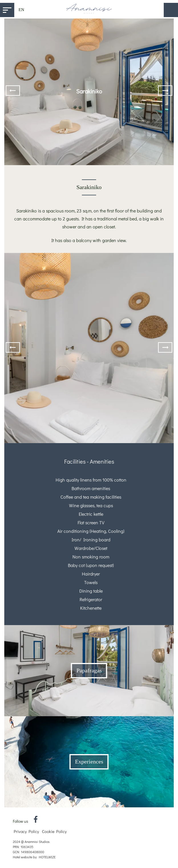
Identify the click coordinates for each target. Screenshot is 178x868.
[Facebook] (36, 821)
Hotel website (23, 857)
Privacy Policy (26, 831)
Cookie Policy (54, 831)
